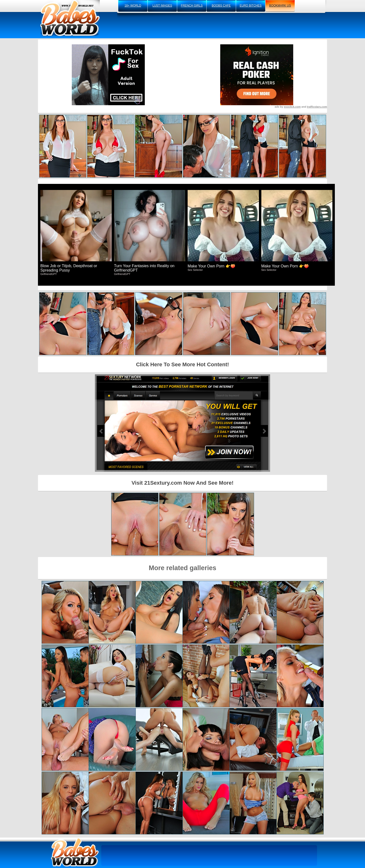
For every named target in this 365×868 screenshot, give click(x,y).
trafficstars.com (317, 107)
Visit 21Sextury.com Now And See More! (183, 483)
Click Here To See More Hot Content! (182, 364)
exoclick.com (292, 107)
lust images (162, 6)
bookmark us (280, 6)
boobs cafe (221, 6)
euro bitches (251, 6)
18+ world (133, 6)
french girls (192, 6)
